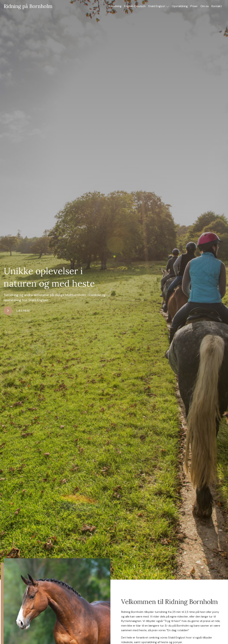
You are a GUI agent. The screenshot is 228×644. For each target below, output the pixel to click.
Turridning (115, 6)
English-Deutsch (135, 6)
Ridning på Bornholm (28, 6)
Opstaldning (180, 6)
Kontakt (217, 6)
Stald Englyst (159, 6)
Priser (194, 6)
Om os (205, 6)
